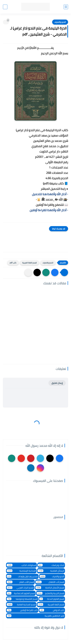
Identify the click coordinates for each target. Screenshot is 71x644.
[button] (55, 272)
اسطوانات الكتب (21, 565)
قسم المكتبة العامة (21, 605)
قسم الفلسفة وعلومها (22, 599)
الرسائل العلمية (51, 571)
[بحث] (5, 7)
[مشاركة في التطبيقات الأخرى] (28, 272)
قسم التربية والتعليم (51, 593)
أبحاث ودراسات (51, 565)
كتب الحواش (52, 610)
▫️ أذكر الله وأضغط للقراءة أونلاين (49, 210)
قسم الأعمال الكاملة (50, 588)
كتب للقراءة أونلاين (22, 610)
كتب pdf (13, 263)
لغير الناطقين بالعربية (35, 616)
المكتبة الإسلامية (21, 571)
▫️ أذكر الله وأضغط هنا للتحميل (50, 194)
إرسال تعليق (57, 383)
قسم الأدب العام (20, 582)
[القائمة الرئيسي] (66, 7)
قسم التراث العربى (20, 588)
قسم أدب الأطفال (50, 582)
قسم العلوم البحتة (52, 599)
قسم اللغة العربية (29, 263)
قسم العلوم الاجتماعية (21, 593)
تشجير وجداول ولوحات (22, 576)
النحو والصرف (60, 22)
